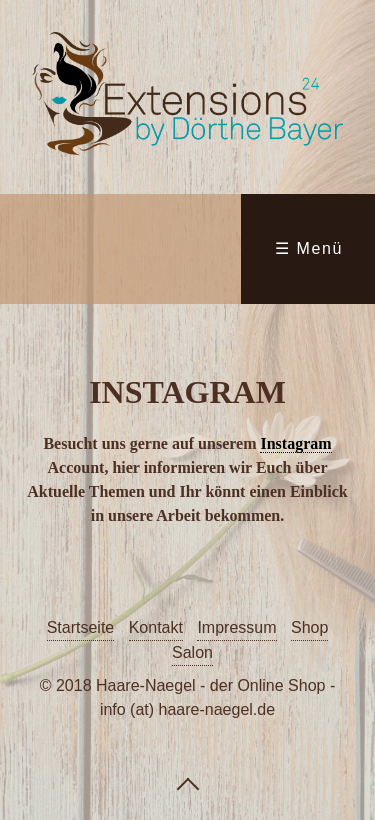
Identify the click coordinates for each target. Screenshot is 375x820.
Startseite (81, 627)
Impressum (236, 627)
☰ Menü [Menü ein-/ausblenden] (309, 248)
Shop (309, 627)
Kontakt (156, 627)
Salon (192, 652)
